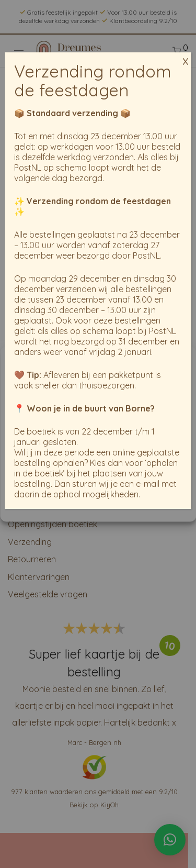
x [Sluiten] (186, 55)
